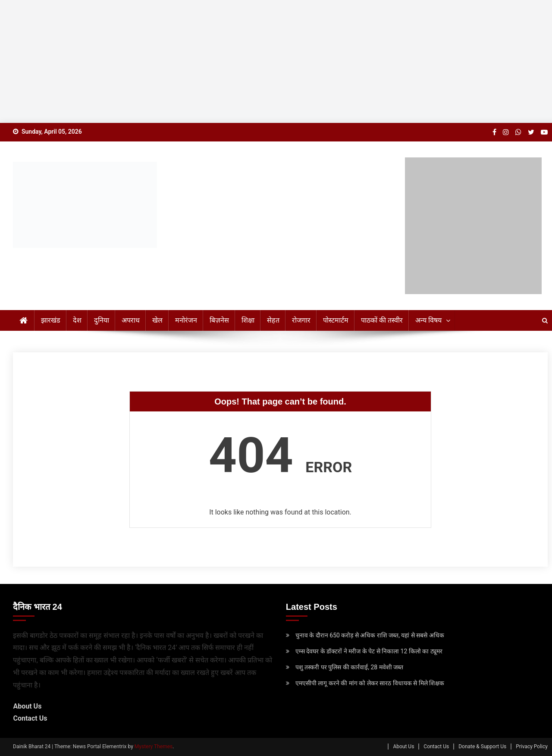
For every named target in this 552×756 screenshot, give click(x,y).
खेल (157, 320)
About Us (27, 706)
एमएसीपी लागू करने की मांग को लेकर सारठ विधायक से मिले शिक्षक (370, 683)
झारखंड (51, 320)
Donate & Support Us (482, 747)
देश (77, 320)
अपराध (131, 320)
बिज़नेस (219, 320)
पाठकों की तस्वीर (382, 320)
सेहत (273, 320)
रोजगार (301, 320)
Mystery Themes (154, 747)
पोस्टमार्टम (336, 320)
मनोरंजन (186, 320)
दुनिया (102, 320)
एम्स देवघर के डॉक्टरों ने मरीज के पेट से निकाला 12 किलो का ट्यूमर (369, 651)
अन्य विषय (428, 320)
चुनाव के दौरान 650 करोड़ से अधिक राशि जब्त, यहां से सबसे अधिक (370, 635)
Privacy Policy (532, 747)
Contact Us (30, 718)
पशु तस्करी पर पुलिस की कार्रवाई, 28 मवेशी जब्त (349, 667)
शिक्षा (248, 320)
